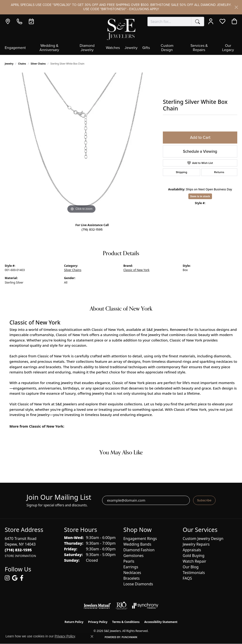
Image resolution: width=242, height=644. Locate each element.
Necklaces (132, 573)
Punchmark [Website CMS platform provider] (130, 637)
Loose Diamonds (138, 584)
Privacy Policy (98, 622)
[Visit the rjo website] (121, 606)
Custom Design (167, 48)
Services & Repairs (199, 48)
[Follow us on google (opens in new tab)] (15, 578)
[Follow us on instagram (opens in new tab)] (7, 578)
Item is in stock (200, 196)
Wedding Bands (137, 544)
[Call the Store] (18, 550)
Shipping (181, 172)
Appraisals (192, 550)
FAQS (187, 578)
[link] (9, 22)
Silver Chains (38, 64)
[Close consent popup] (92, 636)
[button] (212, 22)
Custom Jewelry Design (203, 539)
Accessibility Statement (161, 622)
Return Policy (74, 622)
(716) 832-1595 (92, 229)
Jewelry (131, 48)
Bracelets (132, 578)
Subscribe (204, 500)
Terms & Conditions (126, 622)
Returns (219, 172)
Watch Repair (194, 561)
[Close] (236, 7)
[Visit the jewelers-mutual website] (97, 606)
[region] (82, 144)
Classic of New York (136, 270)
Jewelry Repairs (196, 544)
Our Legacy (228, 48)
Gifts (146, 48)
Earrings (131, 567)
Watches (113, 48)
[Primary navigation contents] (121, 49)
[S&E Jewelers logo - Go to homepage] (121, 29)
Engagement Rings (140, 539)
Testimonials (194, 573)
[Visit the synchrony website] (145, 606)
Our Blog (191, 567)
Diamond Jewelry (87, 48)
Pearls (129, 561)
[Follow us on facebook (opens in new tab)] (22, 578)
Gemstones (133, 556)
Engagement (15, 48)
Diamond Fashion (139, 550)
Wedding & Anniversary (49, 48)
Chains (22, 64)
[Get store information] (20, 556)
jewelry (9, 64)
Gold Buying (194, 556)
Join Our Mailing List (59, 497)
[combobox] (169, 22)
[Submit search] (198, 22)
